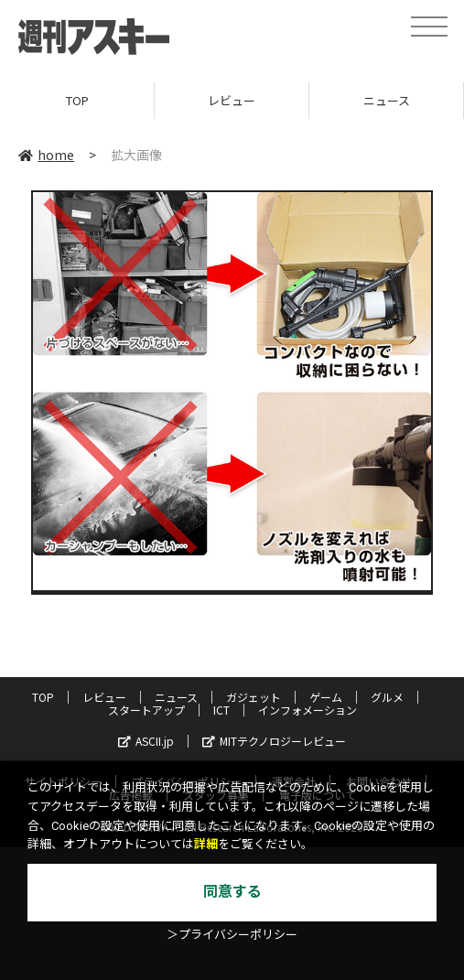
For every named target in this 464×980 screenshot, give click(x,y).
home (46, 155)
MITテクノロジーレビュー (274, 741)
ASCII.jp (146, 741)
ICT (221, 710)
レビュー (232, 100)
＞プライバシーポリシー (232, 935)
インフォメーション (308, 710)
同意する (232, 892)
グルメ (387, 697)
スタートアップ (146, 710)
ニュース (387, 100)
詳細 (206, 844)
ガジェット (254, 697)
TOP (77, 100)
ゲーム (326, 697)
